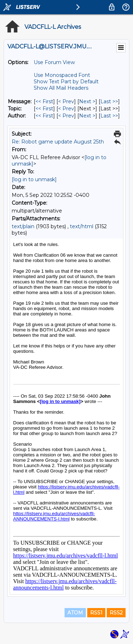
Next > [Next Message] (87, 101)
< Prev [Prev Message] (66, 101)
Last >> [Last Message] (109, 101)
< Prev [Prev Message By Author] (66, 116)
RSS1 (96, 613)
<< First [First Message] (44, 101)
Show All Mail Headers (61, 88)
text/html (82, 226)
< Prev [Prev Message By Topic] (66, 109)
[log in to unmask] (34, 179)
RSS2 (116, 613)
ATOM (75, 613)
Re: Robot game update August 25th (58, 142)
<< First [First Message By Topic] (44, 109)
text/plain (23, 226)
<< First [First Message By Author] (44, 116)
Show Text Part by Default (66, 82)
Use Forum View (54, 62)
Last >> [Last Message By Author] (109, 116)
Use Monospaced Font (62, 75)
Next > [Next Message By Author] (87, 116)
